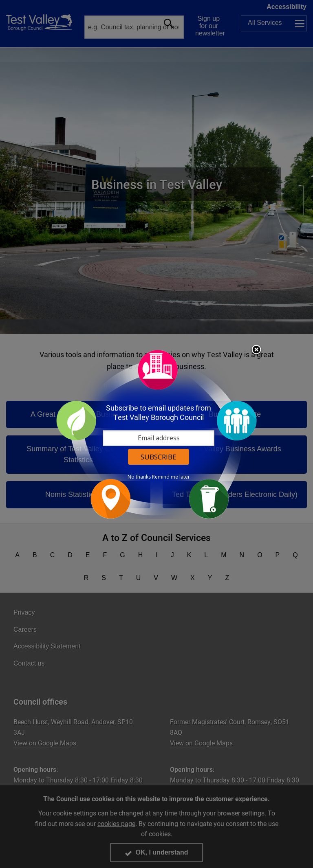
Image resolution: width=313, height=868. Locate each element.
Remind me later (171, 477)
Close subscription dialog (256, 350)
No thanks (139, 477)
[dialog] (156, 434)
